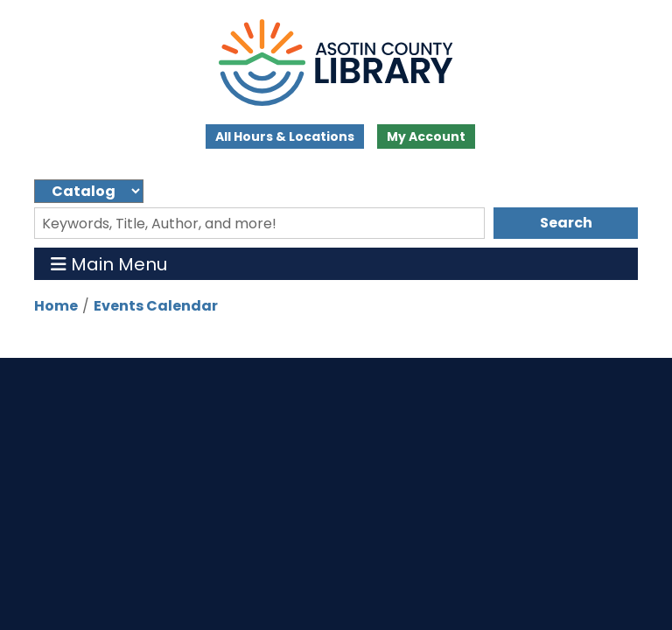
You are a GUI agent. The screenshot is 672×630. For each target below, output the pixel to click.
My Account (426, 136)
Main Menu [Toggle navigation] (109, 264)
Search (566, 223)
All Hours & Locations (285, 136)
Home (56, 306)
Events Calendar (156, 306)
